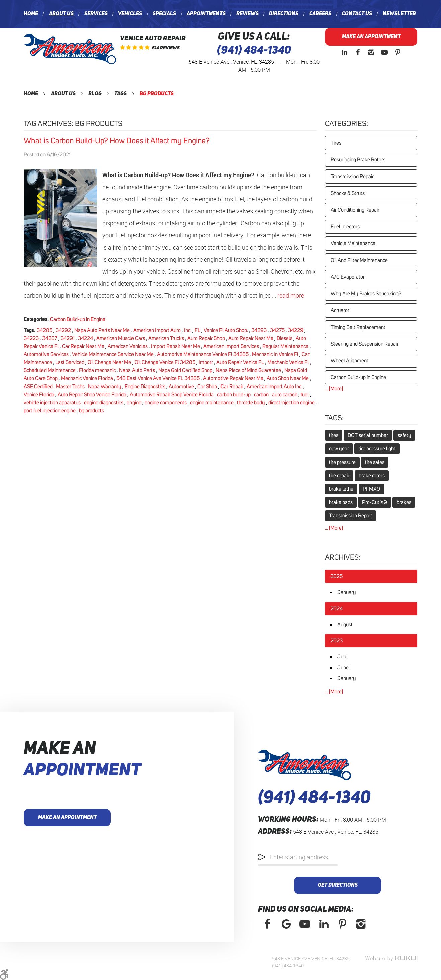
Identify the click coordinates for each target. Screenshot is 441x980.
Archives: (343, 558)
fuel (305, 395)
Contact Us (357, 14)
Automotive (181, 387)
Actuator (340, 310)
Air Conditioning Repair (355, 210)
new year (339, 449)
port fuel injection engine (50, 411)
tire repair (339, 476)
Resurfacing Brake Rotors (358, 160)
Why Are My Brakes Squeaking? (366, 294)
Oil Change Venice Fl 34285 (165, 362)
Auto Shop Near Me (288, 378)
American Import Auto (157, 330)
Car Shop (207, 387)
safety (404, 435)
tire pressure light (377, 449)
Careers (320, 14)
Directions (284, 14)
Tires (336, 143)
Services (96, 14)
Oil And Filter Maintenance (359, 260)
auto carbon (285, 395)
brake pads (341, 502)
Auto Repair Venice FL (240, 362)
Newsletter (399, 14)
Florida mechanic (97, 370)
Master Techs (70, 387)
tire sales (375, 462)
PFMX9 (371, 489)
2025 (336, 576)
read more (291, 295)
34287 (50, 338)
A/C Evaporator (348, 277)
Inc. (188, 330)
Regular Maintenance (285, 346)
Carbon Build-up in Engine (78, 319)
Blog (95, 94)
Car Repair (232, 387)
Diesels (285, 338)
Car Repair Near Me (83, 346)
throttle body (251, 403)
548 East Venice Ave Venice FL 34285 (158, 378)
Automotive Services (46, 354)
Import (206, 362)
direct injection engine (291, 403)
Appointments (206, 14)
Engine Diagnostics (145, 387)
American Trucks (166, 338)
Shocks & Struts (348, 193)
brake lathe (341, 489)
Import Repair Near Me (175, 346)
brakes (404, 502)
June (343, 668)
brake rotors (372, 476)
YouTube (384, 52)
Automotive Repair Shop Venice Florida (172, 395)
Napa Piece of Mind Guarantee (248, 370)
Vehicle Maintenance (353, 243)
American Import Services (231, 346)
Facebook (358, 52)
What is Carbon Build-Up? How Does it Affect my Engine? (117, 141)
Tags (121, 94)
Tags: (334, 418)
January (347, 592)
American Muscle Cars (121, 338)
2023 (336, 641)
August (345, 625)
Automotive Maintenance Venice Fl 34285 (203, 354)
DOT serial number (368, 435)
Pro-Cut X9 (375, 502)
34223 (31, 338)
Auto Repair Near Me (251, 338)
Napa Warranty (105, 387)
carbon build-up (234, 395)
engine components (166, 403)
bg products (157, 94)
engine (134, 403)
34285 (45, 330)
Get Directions (338, 885)
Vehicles (130, 14)
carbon (261, 395)
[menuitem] (31, 14)
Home (31, 14)
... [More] (334, 389)
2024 (336, 609)
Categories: (346, 124)
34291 (68, 338)
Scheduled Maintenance (50, 370)
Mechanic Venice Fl (288, 362)
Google (286, 924)
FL (198, 330)
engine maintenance (212, 403)
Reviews (247, 14)
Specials (164, 14)
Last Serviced (70, 362)
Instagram (371, 52)
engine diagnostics (104, 403)
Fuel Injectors (345, 227)
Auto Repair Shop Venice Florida (92, 395)
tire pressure (342, 462)
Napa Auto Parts (137, 370)
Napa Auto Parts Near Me (102, 330)
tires (334, 435)
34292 (63, 330)
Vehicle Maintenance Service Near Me (113, 354)
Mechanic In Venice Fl (275, 354)
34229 (296, 330)
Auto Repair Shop (206, 338)
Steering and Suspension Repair (365, 344)
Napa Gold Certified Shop (185, 370)
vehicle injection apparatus (52, 403)
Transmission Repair (352, 177)
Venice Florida (39, 395)
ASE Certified (38, 387)
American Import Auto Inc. (275, 387)
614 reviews (166, 48)
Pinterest (398, 52)
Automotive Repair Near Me (233, 378)
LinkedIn (344, 52)
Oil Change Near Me (109, 362)
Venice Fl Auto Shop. (226, 330)
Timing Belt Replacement (358, 327)
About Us (61, 14)
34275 (277, 330)
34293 (259, 330)
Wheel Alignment (349, 361)
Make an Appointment (371, 37)
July (342, 657)
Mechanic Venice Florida (87, 378)
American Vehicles (128, 346)
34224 (85, 338)
